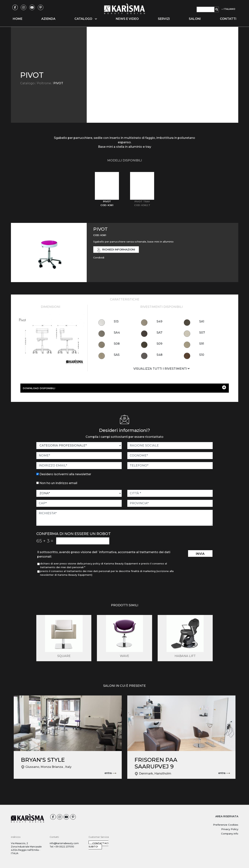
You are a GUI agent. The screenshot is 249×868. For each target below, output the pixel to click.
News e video (127, 19)
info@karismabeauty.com (64, 843)
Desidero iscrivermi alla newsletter (65, 474)
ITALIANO (229, 9)
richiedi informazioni (116, 250)
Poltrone (44, 83)
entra (110, 773)
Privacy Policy (230, 829)
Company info (230, 834)
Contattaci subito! (98, 845)
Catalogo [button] (86, 19)
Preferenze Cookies (226, 825)
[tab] (107, 189)
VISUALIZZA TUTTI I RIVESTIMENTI (161, 369)
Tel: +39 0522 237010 (62, 847)
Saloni (195, 19)
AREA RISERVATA (227, 816)
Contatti (228, 19)
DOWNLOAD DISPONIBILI (124, 388)
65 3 (45, 541)
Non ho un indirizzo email (58, 483)
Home (18, 19)
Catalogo (27, 83)
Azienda (48, 19)
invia (200, 554)
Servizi (164, 19)
